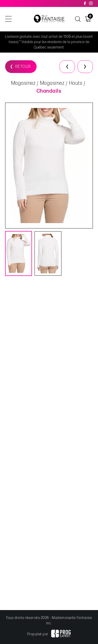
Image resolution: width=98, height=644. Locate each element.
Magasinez (24, 83)
